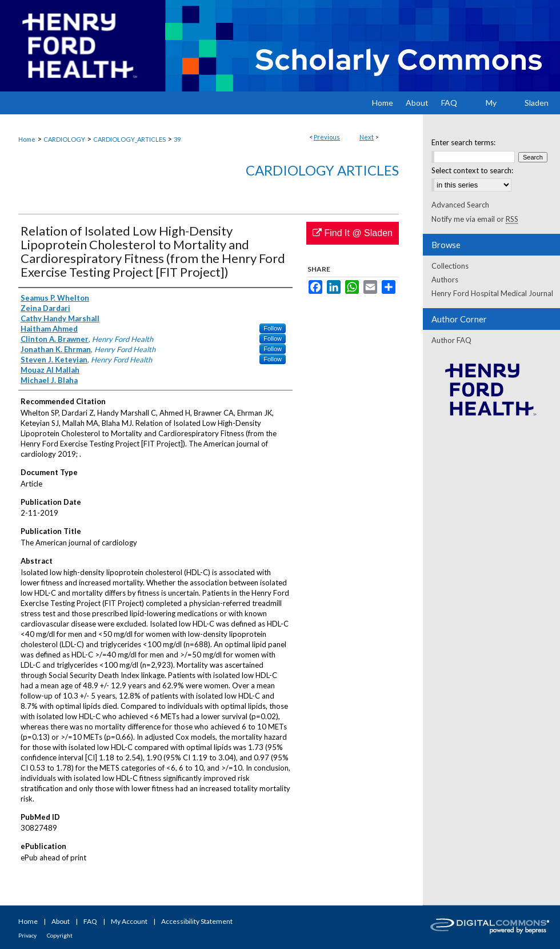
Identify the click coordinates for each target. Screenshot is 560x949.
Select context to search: (472, 170)
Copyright (60, 935)
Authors (445, 280)
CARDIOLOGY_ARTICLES (129, 139)
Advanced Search (460, 205)
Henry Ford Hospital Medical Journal (492, 293)
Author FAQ (451, 340)
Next (367, 137)
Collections (450, 266)
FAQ (90, 921)
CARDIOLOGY (64, 139)
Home (27, 139)
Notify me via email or (475, 219)
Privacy (27, 935)
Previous (327, 137)
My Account (129, 921)
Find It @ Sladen (353, 233)
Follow (273, 328)
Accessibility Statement (197, 921)
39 (177, 139)
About (61, 921)
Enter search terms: (463, 142)
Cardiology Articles (322, 170)
